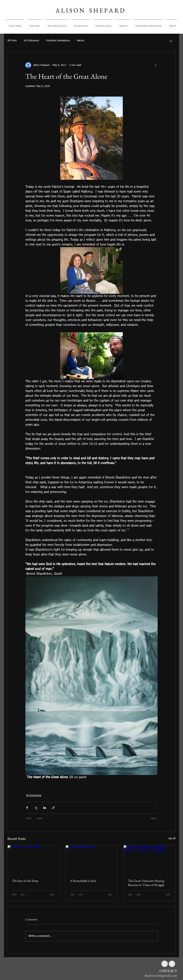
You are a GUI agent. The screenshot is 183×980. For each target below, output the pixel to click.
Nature (81, 41)
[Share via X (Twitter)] (36, 808)
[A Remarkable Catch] (92, 860)
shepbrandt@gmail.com (161, 975)
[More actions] (155, 65)
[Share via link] (53, 808)
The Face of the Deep (25, 881)
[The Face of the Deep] (34, 860)
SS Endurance (31, 41)
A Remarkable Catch (83, 881)
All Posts (12, 41)
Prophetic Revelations (58, 41)
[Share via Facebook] (27, 808)
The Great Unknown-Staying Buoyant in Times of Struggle (146, 883)
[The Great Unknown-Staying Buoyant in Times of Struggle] (149, 860)
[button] (171, 41)
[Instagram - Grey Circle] (165, 964)
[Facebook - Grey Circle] (172, 964)
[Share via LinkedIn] (45, 808)
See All (172, 839)
